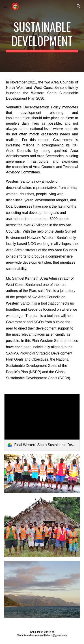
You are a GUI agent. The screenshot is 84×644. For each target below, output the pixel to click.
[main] (42, 36)
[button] (5, 6)
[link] (42, 422)
